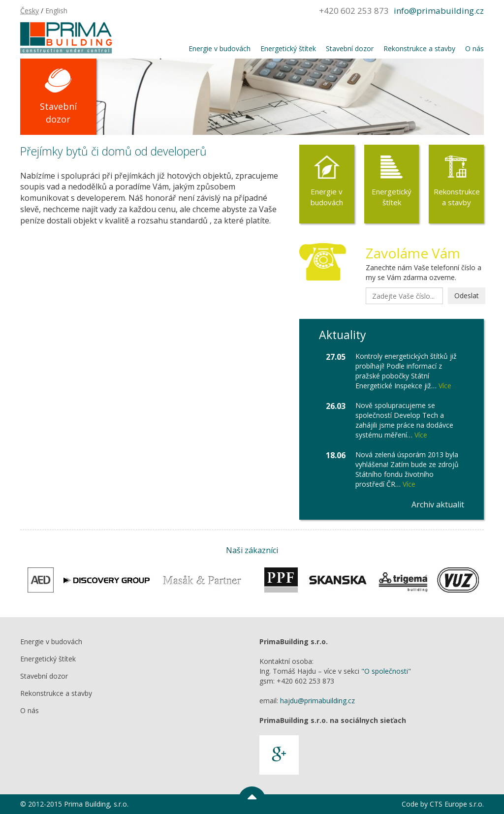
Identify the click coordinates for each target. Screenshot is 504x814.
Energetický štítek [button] (288, 48)
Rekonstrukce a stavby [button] (419, 48)
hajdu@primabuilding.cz (317, 701)
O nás (30, 710)
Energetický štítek (392, 197)
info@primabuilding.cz (439, 11)
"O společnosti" (386, 671)
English (56, 11)
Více (445, 386)
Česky (30, 11)
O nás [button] (474, 48)
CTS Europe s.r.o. (457, 804)
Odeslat (467, 296)
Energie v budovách (327, 197)
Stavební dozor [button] (350, 48)
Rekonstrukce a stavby (457, 197)
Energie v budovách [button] (220, 48)
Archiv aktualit (438, 504)
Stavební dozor (58, 113)
